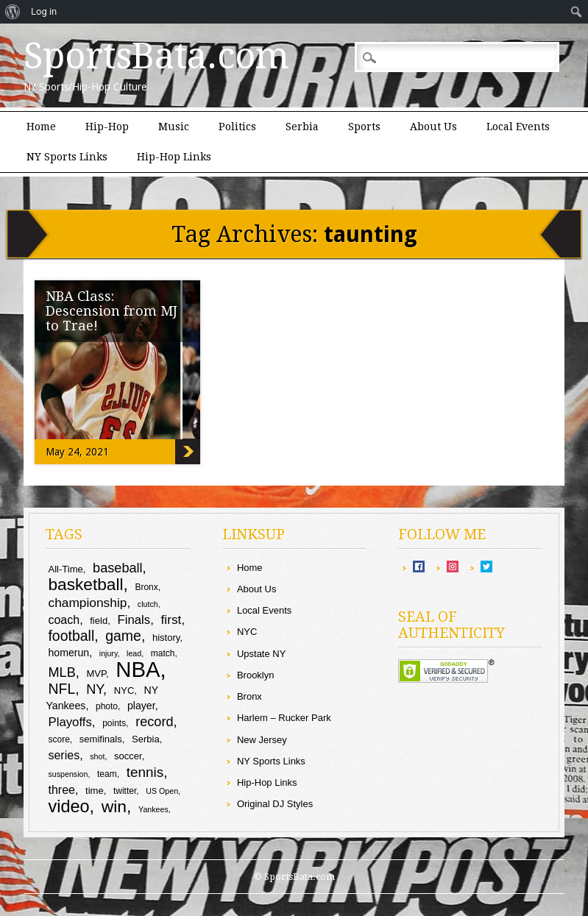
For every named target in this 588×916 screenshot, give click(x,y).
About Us (433, 127)
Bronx (249, 696)
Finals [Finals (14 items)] (134, 620)
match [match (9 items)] (163, 653)
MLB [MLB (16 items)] (61, 672)
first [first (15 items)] (171, 619)
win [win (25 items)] (114, 806)
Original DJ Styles (275, 804)
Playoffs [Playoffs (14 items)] (70, 722)
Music (174, 127)
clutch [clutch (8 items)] (148, 604)
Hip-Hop (107, 127)
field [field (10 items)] (99, 621)
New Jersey (262, 740)
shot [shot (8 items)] (97, 756)
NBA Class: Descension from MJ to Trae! (111, 311)
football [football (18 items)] (71, 636)
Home (41, 127)
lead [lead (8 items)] (134, 653)
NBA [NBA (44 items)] (138, 669)
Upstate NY (261, 654)
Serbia (302, 127)
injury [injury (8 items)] (109, 653)
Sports (364, 127)
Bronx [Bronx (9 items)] (146, 587)
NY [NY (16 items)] (95, 689)
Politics (237, 127)
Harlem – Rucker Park (284, 718)
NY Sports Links (67, 157)
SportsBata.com (156, 56)
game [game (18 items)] (123, 636)
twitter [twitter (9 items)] (125, 791)
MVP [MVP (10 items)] (96, 674)
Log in (44, 11)
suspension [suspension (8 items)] (68, 774)
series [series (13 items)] (64, 755)
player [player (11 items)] (141, 706)
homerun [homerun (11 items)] (68, 653)
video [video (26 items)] (68, 806)
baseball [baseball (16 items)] (118, 568)
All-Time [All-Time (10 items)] (65, 569)
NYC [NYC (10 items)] (124, 690)
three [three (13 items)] (61, 790)
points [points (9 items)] (114, 723)
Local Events (518, 127)
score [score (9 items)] (59, 739)
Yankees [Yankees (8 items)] (153, 809)
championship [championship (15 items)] (87, 603)
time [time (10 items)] (95, 791)
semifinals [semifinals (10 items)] (101, 739)
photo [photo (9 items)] (107, 706)
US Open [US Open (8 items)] (162, 791)
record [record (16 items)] (154, 722)
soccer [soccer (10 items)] (128, 756)
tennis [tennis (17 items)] (145, 772)
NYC (247, 632)
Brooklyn (256, 675)
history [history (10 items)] (166, 638)
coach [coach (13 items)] (64, 620)
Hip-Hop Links (174, 157)
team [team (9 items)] (107, 774)
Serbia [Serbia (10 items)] (146, 739)
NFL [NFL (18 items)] (61, 689)
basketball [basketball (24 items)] (85, 584)
